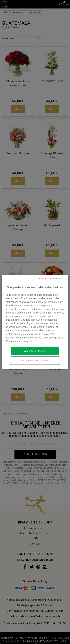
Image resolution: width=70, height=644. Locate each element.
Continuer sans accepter (50, 279)
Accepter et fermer (35, 351)
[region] (35, 322)
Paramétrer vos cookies (35, 361)
